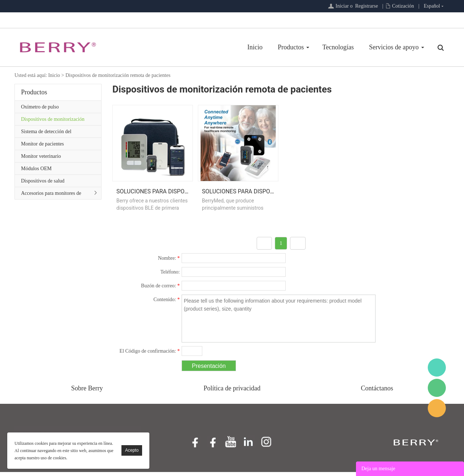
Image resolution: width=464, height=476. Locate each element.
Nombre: (169, 262)
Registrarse (367, 6)
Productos (291, 47)
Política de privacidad (232, 392)
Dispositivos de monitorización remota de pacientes (118, 75)
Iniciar (342, 6)
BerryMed (437, 368)
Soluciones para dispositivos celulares (263, 195)
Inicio (255, 47)
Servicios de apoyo (394, 47)
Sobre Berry (87, 392)
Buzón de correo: (160, 290)
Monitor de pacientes (42, 144)
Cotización (403, 6)
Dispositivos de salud (43, 181)
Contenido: (167, 303)
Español (432, 6)
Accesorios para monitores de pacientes (51, 195)
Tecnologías (338, 47)
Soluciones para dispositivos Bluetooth (178, 195)
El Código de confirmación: (150, 355)
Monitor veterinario (41, 156)
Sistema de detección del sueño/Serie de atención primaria (54, 133)
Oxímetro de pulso (40, 107)
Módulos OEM (36, 169)
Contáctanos (377, 392)
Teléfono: (170, 276)
